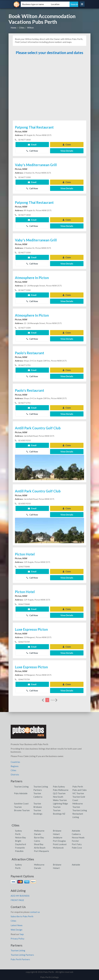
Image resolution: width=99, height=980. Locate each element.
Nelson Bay (20, 837)
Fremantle (20, 848)
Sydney (18, 831)
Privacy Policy (17, 939)
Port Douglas (59, 841)
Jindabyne (58, 837)
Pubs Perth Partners (20, 959)
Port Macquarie (41, 851)
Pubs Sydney (59, 787)
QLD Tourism (59, 793)
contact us (35, 912)
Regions (15, 766)
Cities (22, 28)
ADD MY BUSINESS (20, 896)
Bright (18, 841)
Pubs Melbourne (61, 790)
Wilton (30, 28)
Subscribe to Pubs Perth (22, 916)
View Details (67, 151)
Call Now (32, 151)
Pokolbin (19, 851)
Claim (67, 145)
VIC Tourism (78, 793)
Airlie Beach (40, 848)
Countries (15, 762)
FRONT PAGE (17, 900)
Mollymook (58, 848)
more (54, 700)
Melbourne (39, 831)
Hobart (56, 834)
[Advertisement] (50, 89)
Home (13, 28)
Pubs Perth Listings (49, 977)
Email (32, 145)
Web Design (16, 930)
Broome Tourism (22, 810)
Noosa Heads (78, 837)
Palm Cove (77, 848)
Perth (18, 834)
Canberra (76, 834)
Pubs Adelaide (21, 793)
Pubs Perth (78, 787)
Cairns (37, 841)
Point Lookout (60, 844)
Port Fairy (77, 844)
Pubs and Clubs (80, 790)
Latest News (17, 925)
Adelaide (76, 831)
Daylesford (20, 844)
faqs (22, 934)
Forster (75, 841)
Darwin (37, 834)
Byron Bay (39, 837)
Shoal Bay (39, 844)
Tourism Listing (21, 787)
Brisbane (57, 831)
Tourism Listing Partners (22, 955)
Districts (15, 775)
